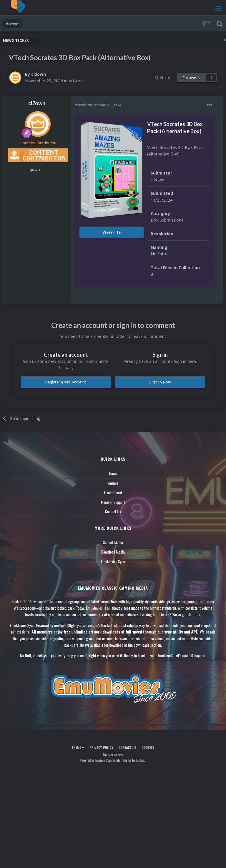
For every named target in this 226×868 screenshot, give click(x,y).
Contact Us (113, 512)
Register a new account (66, 382)
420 (36, 170)
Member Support (113, 502)
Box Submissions (167, 220)
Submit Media (113, 542)
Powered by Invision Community (100, 760)
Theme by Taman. (134, 760)
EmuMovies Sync (113, 562)
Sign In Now (160, 382)
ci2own (39, 74)
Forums (113, 483)
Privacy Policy (101, 747)
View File (112, 232)
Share (163, 77)
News (113, 473)
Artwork (76, 81)
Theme (78, 747)
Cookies (148, 747)
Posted (97, 105)
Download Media (113, 552)
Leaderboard (113, 492)
